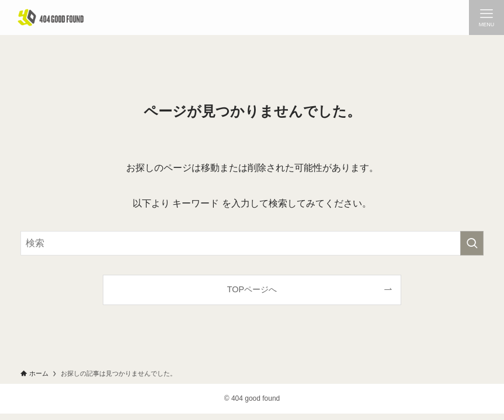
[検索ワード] (252, 243)
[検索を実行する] (472, 243)
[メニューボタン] (486, 17)
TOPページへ (252, 289)
